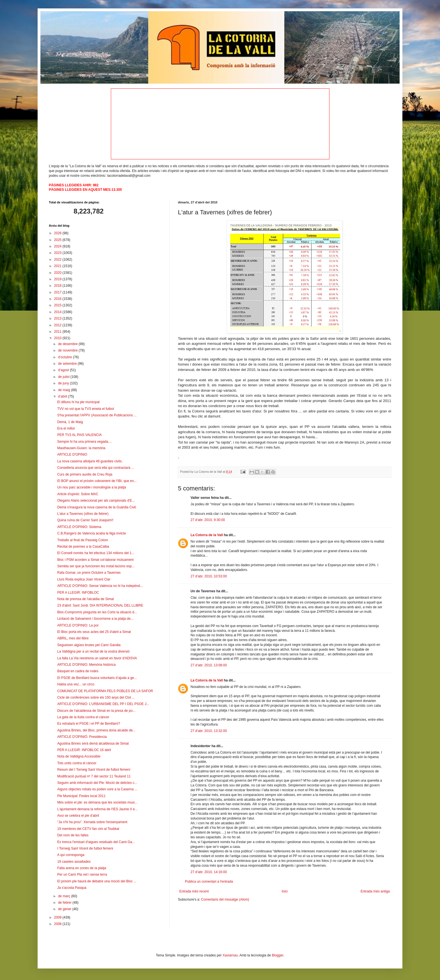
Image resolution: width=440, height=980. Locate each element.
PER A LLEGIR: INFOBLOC (78, 593)
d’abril (63, 396)
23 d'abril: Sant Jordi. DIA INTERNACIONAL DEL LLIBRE (100, 605)
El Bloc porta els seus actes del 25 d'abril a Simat (94, 632)
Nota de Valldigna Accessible (79, 756)
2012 (58, 325)
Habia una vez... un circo (76, 684)
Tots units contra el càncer (77, 763)
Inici (285, 891)
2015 (58, 305)
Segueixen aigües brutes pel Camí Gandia (89, 645)
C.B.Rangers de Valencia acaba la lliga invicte (92, 533)
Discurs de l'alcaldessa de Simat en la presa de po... (96, 711)
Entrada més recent (194, 891)
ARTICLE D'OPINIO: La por (78, 625)
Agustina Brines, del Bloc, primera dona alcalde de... (96, 730)
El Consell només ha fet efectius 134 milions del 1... (96, 553)
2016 (58, 299)
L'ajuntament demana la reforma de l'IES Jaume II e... (97, 809)
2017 (58, 292)
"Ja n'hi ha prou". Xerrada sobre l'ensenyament (92, 822)
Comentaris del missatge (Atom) (225, 899)
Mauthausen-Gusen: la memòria (81, 448)
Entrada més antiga (375, 891)
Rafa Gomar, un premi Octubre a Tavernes (89, 573)
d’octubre (66, 357)
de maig (65, 390)
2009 (58, 917)
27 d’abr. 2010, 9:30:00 (208, 520)
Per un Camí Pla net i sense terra (82, 875)
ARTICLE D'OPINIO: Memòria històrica (86, 665)
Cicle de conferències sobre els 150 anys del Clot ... (96, 697)
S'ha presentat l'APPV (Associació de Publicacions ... (97, 415)
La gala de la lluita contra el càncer (83, 717)
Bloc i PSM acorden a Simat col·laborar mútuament (95, 560)
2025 (58, 240)
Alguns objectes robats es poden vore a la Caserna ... (97, 789)
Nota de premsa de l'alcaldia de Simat (86, 599)
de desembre (68, 344)
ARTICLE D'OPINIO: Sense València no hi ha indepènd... (100, 586)
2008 (58, 924)
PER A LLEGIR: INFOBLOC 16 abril (84, 750)
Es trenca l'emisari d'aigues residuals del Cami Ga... (96, 842)
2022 (58, 260)
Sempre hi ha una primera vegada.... (85, 442)
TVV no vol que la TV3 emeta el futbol (86, 409)
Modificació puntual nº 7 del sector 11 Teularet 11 (94, 776)
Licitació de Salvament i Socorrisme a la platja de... (95, 619)
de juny (64, 383)
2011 (58, 332)
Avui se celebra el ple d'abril (78, 816)
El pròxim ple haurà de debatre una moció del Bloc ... (97, 881)
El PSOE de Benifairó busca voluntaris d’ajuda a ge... (97, 678)
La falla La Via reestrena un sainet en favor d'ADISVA (97, 658)
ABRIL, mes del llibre (73, 638)
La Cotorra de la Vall (207, 535)
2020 (58, 273)
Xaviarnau (230, 955)
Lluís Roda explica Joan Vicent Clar (84, 579)
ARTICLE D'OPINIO (72, 455)
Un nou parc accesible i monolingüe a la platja (92, 487)
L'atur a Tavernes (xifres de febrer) (83, 514)
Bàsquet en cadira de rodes (78, 671)
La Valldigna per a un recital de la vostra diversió (93, 651)
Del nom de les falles (73, 835)
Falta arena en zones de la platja (82, 868)
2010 (58, 338)
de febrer (65, 903)
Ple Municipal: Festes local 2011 (81, 796)
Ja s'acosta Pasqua (72, 888)
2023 (58, 253)
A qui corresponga (71, 855)
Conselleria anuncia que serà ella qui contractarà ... (96, 468)
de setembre (68, 364)
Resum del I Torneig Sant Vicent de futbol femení (94, 770)
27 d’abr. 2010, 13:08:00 (209, 665)
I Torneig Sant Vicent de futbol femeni (85, 848)
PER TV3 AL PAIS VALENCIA (79, 435)
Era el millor (66, 428)
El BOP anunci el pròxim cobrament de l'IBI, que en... (97, 481)
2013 (58, 318)
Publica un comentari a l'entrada (209, 882)
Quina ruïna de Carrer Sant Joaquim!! (85, 520)
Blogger (278, 955)
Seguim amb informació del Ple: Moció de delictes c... (97, 783)
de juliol (64, 377)
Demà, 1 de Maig (70, 422)
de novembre (68, 350)
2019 (58, 279)
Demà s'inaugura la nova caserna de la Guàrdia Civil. (97, 507)
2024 (58, 246)
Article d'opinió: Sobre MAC (78, 494)
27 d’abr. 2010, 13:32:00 (209, 731)
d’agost (64, 370)
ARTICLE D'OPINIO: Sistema (79, 527)
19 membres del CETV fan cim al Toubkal (88, 829)
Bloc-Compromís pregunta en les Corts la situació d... (97, 612)
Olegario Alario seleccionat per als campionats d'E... (96, 501)
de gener (65, 909)
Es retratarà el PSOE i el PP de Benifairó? (89, 724)
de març (65, 896)
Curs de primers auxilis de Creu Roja (85, 474)
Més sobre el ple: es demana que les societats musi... (97, 802)
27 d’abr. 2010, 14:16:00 (209, 872)
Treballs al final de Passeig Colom (83, 540)
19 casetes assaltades (74, 862)
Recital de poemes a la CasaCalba (83, 547)
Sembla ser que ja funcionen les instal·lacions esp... (96, 566)
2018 (58, 286)
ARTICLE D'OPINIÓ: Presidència (82, 737)
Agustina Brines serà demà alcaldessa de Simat (93, 743)
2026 (58, 233)
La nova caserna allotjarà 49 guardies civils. (90, 461)
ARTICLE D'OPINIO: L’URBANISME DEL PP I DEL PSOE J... (103, 704)
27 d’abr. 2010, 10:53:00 (209, 576)
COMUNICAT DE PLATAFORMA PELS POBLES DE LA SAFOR (105, 691)
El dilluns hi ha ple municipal (78, 402)
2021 (58, 266)
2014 (58, 312)
